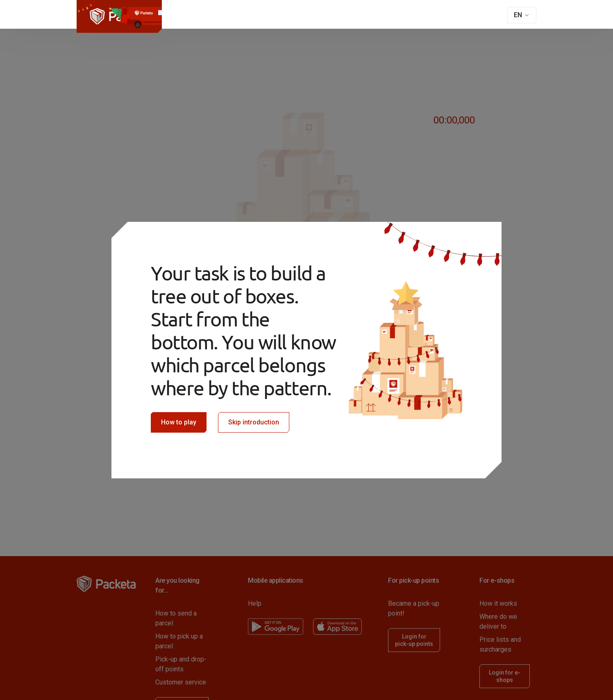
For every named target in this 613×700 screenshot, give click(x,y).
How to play (179, 422)
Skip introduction (254, 422)
